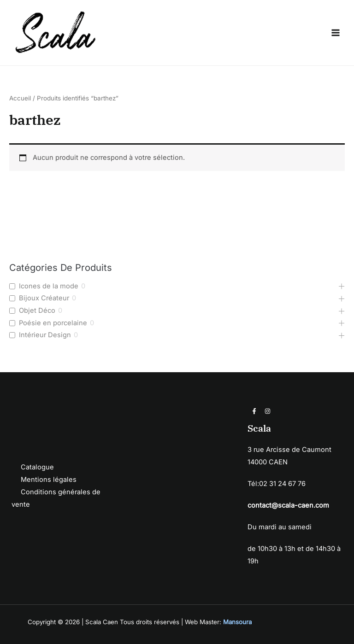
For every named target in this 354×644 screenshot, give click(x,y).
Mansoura (237, 622)
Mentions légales (49, 480)
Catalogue (37, 467)
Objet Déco (37, 310)
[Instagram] (268, 411)
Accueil (20, 98)
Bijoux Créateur (44, 298)
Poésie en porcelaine (53, 323)
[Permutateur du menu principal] (336, 33)
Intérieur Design (45, 335)
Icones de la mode (49, 286)
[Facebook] (254, 411)
